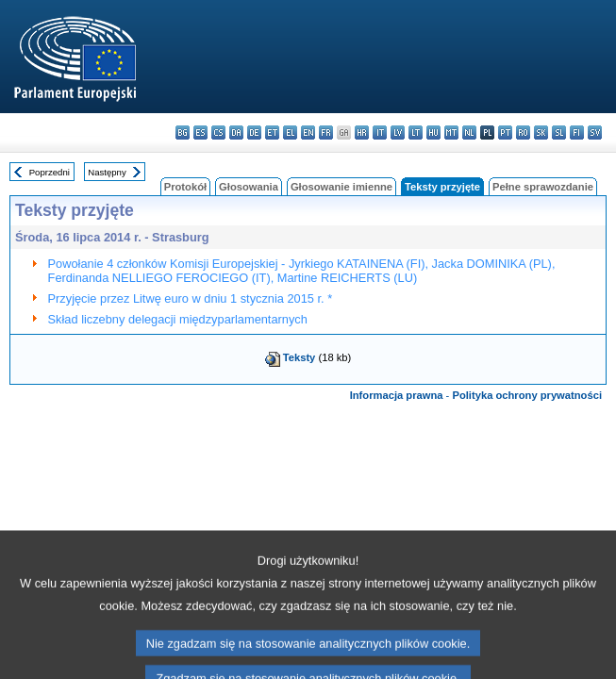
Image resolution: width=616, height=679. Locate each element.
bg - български (183, 132)
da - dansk (236, 132)
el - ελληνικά (290, 132)
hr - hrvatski (362, 132)
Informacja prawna (397, 395)
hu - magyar (433, 132)
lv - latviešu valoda (398, 132)
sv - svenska (595, 132)
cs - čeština (218, 132)
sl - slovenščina (559, 132)
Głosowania (249, 187)
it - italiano (380, 132)
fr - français (326, 132)
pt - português (505, 132)
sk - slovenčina (541, 132)
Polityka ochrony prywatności (527, 395)
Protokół (185, 187)
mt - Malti (451, 132)
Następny (107, 172)
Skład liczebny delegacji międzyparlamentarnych (178, 319)
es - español (200, 132)
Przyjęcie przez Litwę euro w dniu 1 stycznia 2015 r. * (191, 298)
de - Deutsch (254, 132)
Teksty (300, 357)
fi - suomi (577, 132)
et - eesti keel (272, 132)
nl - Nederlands (469, 132)
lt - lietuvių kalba (416, 132)
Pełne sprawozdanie (543, 187)
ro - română (523, 132)
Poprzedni (50, 172)
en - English (308, 132)
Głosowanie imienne (341, 187)
